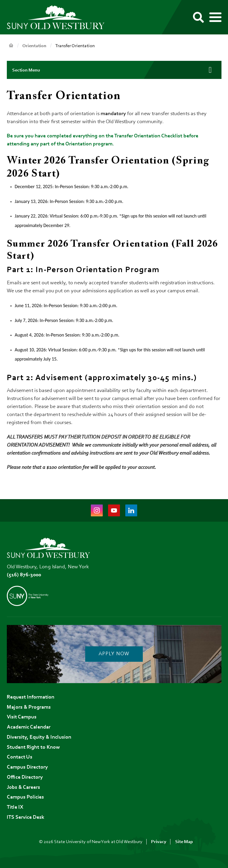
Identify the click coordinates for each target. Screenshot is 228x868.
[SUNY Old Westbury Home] (59, 17)
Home (11, 46)
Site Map (184, 842)
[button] (114, 70)
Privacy (159, 842)
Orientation (34, 46)
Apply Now (114, 654)
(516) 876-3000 (24, 575)
